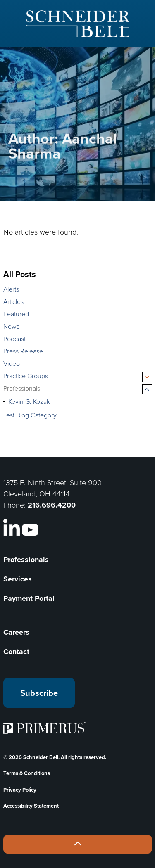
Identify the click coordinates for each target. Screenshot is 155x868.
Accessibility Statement (31, 806)
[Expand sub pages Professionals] (147, 389)
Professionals (22, 388)
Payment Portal (29, 598)
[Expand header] (125, 24)
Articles (13, 302)
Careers (16, 632)
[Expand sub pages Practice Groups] (147, 377)
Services (18, 579)
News (11, 326)
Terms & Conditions (27, 773)
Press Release (23, 351)
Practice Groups (26, 376)
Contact (16, 652)
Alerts (11, 289)
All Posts (20, 274)
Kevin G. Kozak (29, 402)
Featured (16, 314)
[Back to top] (78, 844)
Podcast (14, 339)
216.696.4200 (52, 505)
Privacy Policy (20, 790)
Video (12, 364)
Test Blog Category (30, 415)
